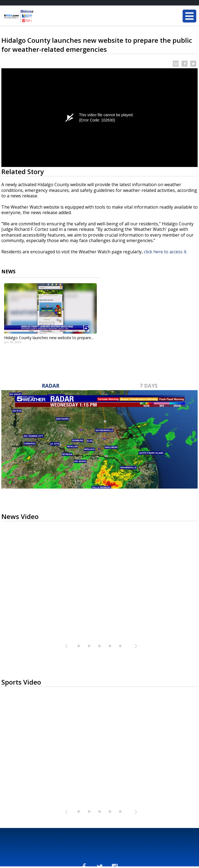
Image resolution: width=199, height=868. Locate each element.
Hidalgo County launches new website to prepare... (49, 338)
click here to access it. (166, 252)
